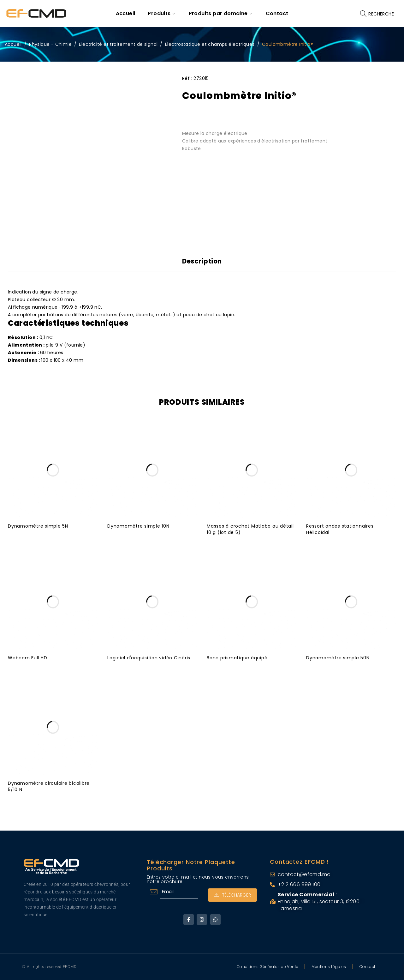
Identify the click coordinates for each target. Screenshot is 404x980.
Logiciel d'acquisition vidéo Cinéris (149, 658)
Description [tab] (202, 261)
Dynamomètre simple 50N (338, 658)
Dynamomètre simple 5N (38, 526)
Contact (368, 967)
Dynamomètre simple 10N (138, 526)
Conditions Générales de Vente (268, 967)
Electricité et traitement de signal (118, 44)
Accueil (13, 44)
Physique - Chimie (50, 44)
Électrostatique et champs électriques (210, 44)
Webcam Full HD (28, 658)
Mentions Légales (329, 967)
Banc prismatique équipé (237, 658)
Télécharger (232, 895)
